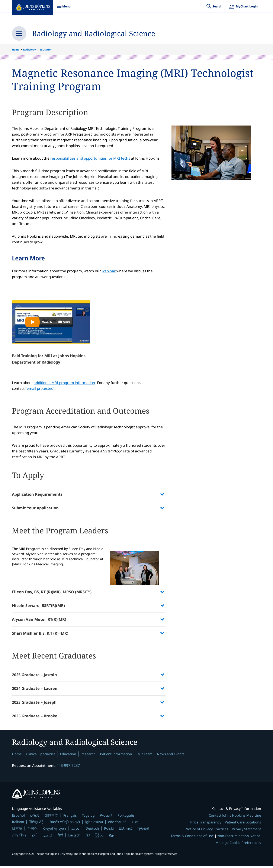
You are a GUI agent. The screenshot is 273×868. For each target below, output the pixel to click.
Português (126, 817)
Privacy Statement (246, 831)
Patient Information (116, 755)
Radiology (29, 50)
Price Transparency (206, 824)
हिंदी (60, 837)
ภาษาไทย (19, 837)
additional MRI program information (64, 383)
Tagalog (88, 817)
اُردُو (34, 837)
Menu (64, 8)
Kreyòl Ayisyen (54, 830)
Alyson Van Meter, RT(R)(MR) (39, 620)
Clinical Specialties (41, 755)
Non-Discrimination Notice (239, 838)
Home (16, 50)
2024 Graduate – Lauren (35, 690)
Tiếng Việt (37, 824)
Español (18, 817)
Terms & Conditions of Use (192, 838)
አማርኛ (35, 817)
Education (46, 50)
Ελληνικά (126, 830)
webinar (109, 271)
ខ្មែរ (88, 837)
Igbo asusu (94, 823)
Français (70, 817)
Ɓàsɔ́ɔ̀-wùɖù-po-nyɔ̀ (65, 824)
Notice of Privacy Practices (207, 831)
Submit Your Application (35, 508)
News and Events (171, 755)
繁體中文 (51, 817)
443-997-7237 (68, 767)
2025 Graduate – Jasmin (34, 676)
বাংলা (136, 823)
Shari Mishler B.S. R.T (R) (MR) (40, 634)
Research (88, 755)
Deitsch (74, 837)
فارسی (47, 837)
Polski (109, 830)
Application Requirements (37, 495)
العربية (76, 830)
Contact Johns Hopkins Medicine (235, 817)
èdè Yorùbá (117, 823)
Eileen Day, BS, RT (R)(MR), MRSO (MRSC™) (52, 593)
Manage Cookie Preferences (238, 844)
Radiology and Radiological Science (96, 33)
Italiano (18, 823)
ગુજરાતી (143, 830)
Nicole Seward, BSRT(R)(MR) (38, 607)
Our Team (144, 755)
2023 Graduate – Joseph (34, 703)
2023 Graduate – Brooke (35, 717)
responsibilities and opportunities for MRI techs (90, 158)
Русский (106, 817)
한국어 (32, 830)
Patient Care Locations (243, 824)
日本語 (17, 830)
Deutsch (92, 830)
